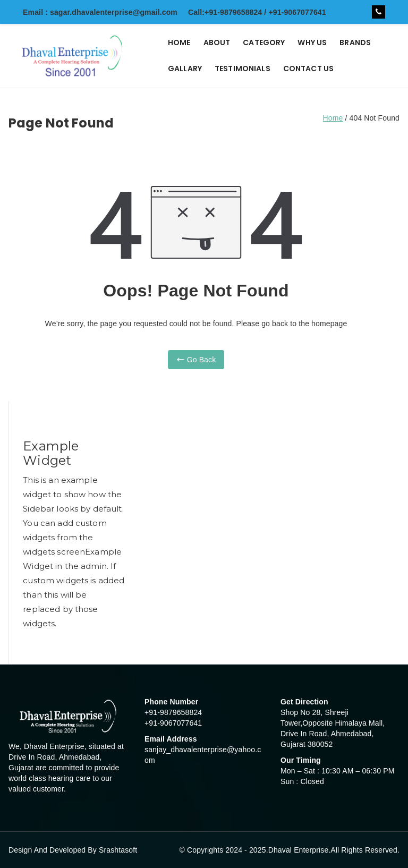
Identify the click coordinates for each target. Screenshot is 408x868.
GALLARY (185, 69)
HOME (179, 42)
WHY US (312, 42)
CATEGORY (264, 42)
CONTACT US (308, 69)
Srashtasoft (118, 850)
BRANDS (355, 42)
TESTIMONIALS (243, 69)
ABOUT (217, 42)
